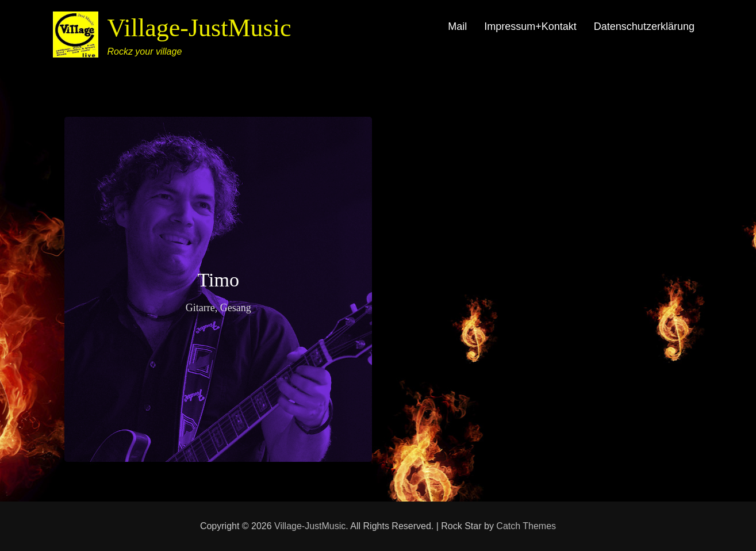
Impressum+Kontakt (530, 26)
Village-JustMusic (199, 28)
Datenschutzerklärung (644, 26)
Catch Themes (526, 526)
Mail (457, 26)
